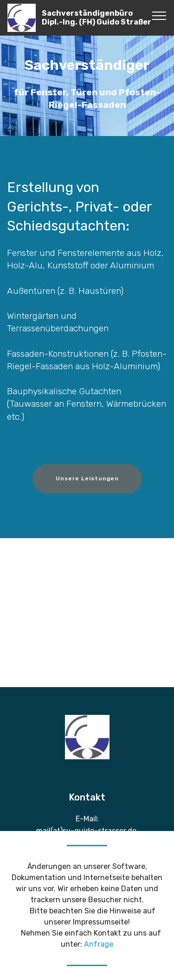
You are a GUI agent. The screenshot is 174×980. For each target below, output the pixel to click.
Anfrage (99, 944)
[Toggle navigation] (159, 15)
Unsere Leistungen (87, 478)
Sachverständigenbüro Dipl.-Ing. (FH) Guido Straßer (97, 18)
